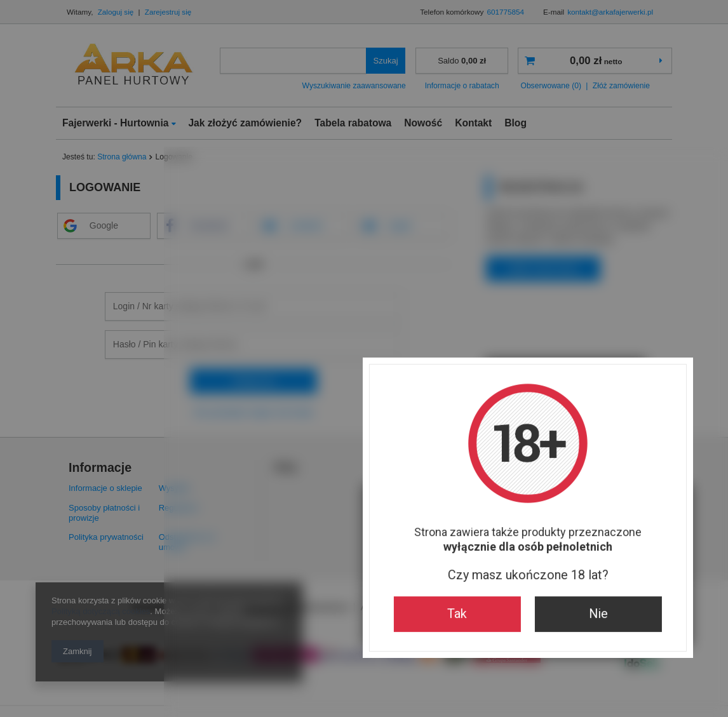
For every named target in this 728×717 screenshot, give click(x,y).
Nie (435, 467)
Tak (293, 467)
